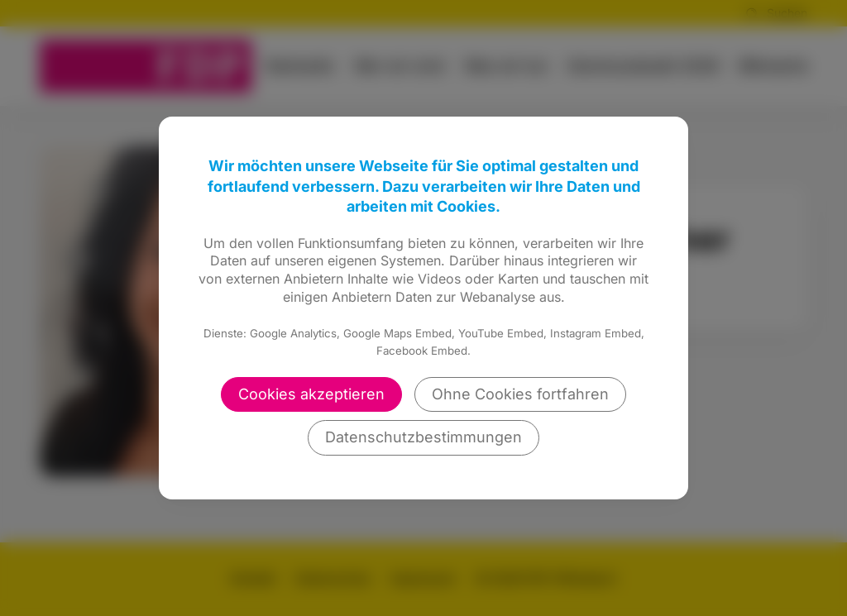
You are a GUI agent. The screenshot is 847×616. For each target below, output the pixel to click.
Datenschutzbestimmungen (423, 437)
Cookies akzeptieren (311, 394)
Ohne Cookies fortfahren (520, 394)
